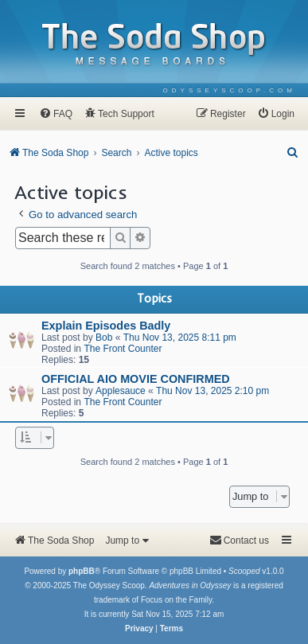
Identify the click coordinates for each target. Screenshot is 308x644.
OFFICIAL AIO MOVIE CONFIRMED (136, 379)
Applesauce (121, 391)
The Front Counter (123, 349)
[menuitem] (230, 90)
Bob (104, 338)
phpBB (82, 571)
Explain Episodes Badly (106, 326)
